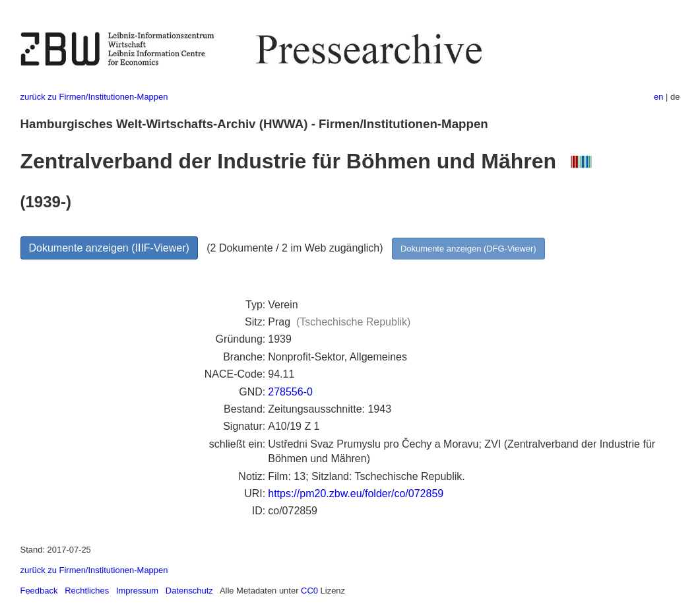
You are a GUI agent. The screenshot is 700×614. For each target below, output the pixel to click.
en (658, 97)
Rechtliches (87, 591)
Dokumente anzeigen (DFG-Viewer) (468, 249)
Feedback (39, 591)
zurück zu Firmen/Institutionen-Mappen (94, 97)
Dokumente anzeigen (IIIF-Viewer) (109, 248)
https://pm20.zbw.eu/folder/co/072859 (356, 494)
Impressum (137, 591)
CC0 (309, 591)
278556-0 (290, 392)
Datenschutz (189, 591)
